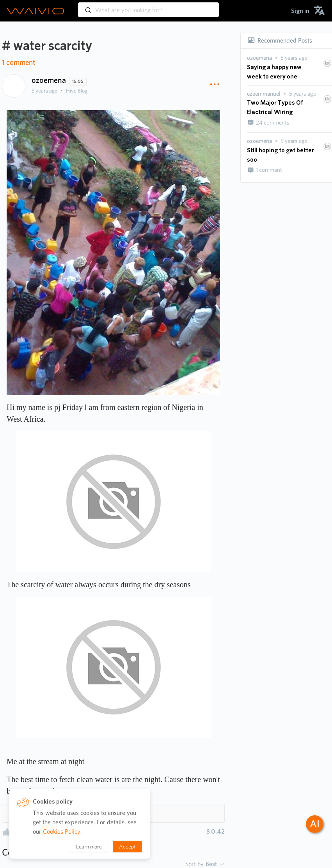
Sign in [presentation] (300, 11)
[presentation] (259, 58)
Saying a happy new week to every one (274, 72)
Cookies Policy (62, 831)
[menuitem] (300, 11)
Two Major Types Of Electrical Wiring (275, 107)
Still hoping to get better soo (281, 155)
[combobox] (148, 6)
